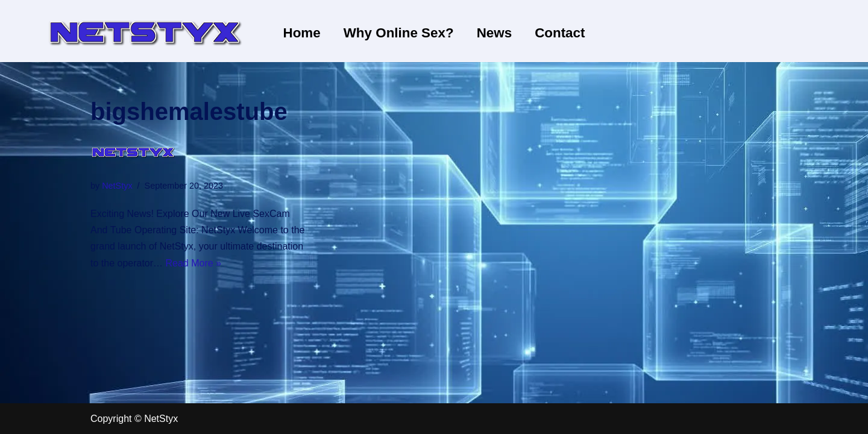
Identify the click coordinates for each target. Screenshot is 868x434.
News (495, 33)
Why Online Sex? (399, 33)
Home (302, 33)
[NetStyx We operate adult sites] (144, 31)
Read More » (194, 263)
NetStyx (117, 186)
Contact (560, 33)
